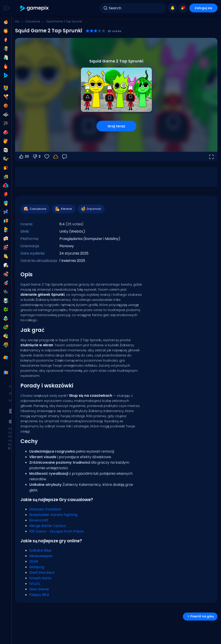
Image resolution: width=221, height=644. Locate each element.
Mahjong (37, 567)
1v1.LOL (35, 584)
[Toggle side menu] (6, 8)
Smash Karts (40, 578)
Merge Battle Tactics (48, 526)
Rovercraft (39, 520)
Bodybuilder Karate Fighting (53, 515)
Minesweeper (41, 556)
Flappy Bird (39, 595)
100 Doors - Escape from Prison (57, 531)
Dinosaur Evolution (45, 509)
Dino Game (39, 589)
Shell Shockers (42, 573)
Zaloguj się (203, 8)
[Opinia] (65, 157)
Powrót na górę (200, 616)
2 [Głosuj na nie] (36, 157)
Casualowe (33, 21)
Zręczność (91, 209)
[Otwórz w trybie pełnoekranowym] (211, 157)
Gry (17, 21)
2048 (34, 561)
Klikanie (63, 209)
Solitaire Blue (40, 550)
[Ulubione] (47, 157)
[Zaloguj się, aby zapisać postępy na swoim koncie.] (56, 157)
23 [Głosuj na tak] (24, 157)
